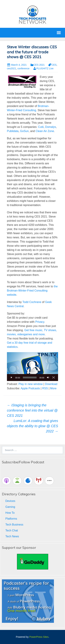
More (53, 388)
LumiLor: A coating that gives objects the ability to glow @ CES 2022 (32, 426)
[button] (33, 367)
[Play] (11, 378)
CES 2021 (39, 65)
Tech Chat (12, 530)
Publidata (13, 131)
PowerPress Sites (39, 637)
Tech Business (14, 525)
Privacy (40, 322)
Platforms (11, 519)
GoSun (24, 131)
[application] (32, 367)
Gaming (10, 507)
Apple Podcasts (30, 388)
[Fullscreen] (54, 378)
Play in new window (31, 384)
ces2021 (12, 68)
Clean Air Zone (45, 131)
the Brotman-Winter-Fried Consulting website (32, 291)
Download (51, 384)
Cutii (41, 127)
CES (54, 65)
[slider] (30, 378)
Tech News (12, 536)
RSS (45, 388)
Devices (10, 501)
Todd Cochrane (32, 302)
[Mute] (48, 378)
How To (10, 513)
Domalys (51, 127)
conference (23, 68)
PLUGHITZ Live (45, 68)
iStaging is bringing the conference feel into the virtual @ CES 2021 (32, 410)
